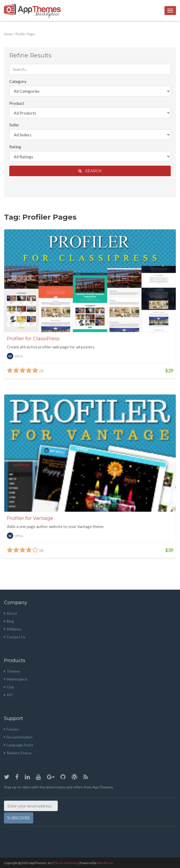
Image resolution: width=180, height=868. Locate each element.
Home (8, 34)
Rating (15, 147)
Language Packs (19, 745)
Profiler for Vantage (30, 518)
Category (18, 81)
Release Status (18, 753)
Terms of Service (66, 863)
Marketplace (16, 679)
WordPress (105, 863)
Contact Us (15, 637)
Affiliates (13, 629)
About (11, 613)
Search (90, 171)
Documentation (18, 737)
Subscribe (19, 818)
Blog (9, 621)
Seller (14, 125)
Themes (12, 671)
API (8, 695)
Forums (11, 729)
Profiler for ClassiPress (33, 339)
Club (9, 687)
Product (17, 103)
